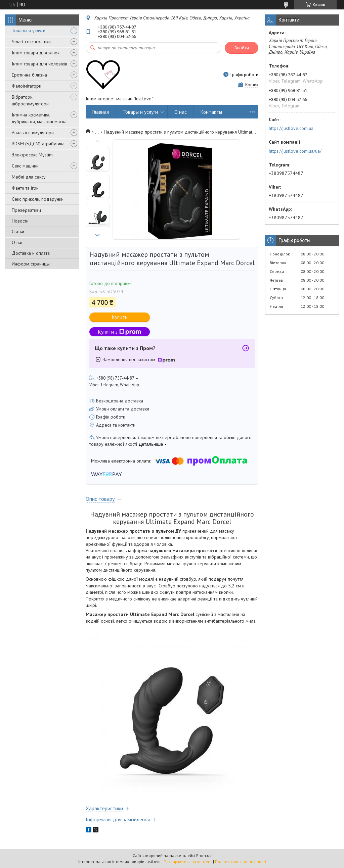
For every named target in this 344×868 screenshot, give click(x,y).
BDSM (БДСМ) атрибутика (38, 144)
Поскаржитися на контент (188, 861)
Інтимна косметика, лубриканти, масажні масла (39, 118)
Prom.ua (204, 855)
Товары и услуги (29, 31)
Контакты (211, 112)
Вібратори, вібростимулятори (30, 100)
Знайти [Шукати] (242, 48)
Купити (120, 317)
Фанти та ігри (25, 188)
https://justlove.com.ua (291, 128)
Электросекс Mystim (32, 155)
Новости (20, 221)
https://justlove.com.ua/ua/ (295, 151)
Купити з (120, 332)
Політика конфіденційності (241, 861)
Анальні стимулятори (33, 133)
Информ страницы (31, 264)
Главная (101, 112)
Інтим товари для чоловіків (39, 64)
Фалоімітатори (27, 86)
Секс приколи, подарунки (38, 199)
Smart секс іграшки (31, 42)
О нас (17, 242)
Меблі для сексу (29, 177)
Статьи (18, 232)
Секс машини (25, 166)
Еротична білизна (29, 75)
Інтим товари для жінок (36, 53)
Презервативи (26, 210)
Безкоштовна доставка (120, 401)
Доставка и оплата (31, 253)
